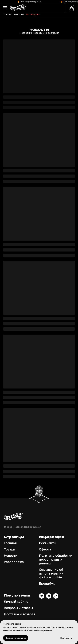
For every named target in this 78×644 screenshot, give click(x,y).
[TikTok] (56, 598)
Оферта (45, 549)
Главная (10, 543)
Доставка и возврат (20, 614)
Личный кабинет (17, 601)
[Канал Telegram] (49, 598)
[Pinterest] (42, 598)
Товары (10, 549)
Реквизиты (48, 543)
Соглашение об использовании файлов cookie (51, 573)
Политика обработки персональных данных (56, 559)
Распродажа (14, 562)
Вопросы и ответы (18, 608)
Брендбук (47, 583)
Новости (11, 555)
